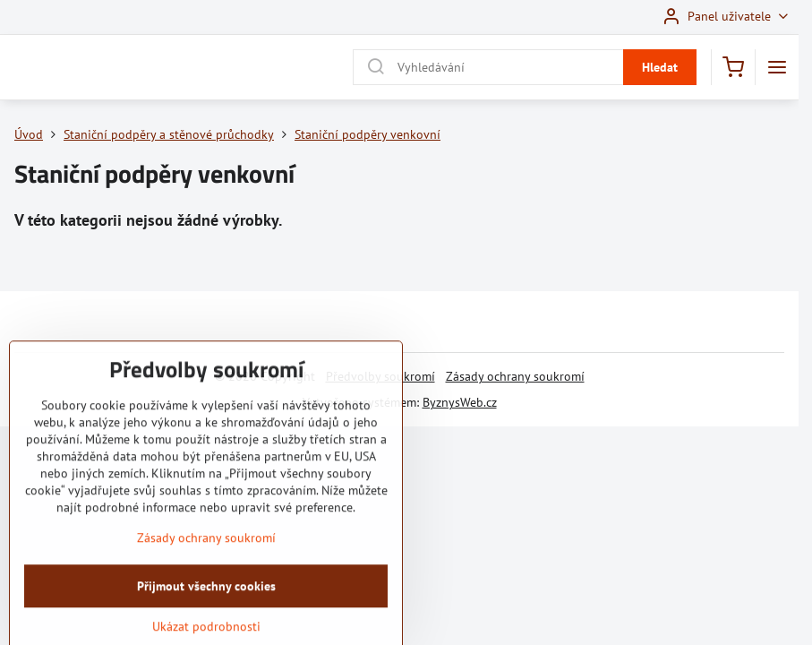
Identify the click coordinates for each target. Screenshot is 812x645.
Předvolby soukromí (380, 376)
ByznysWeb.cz (460, 402)
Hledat (660, 67)
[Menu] (777, 67)
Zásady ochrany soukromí (515, 376)
